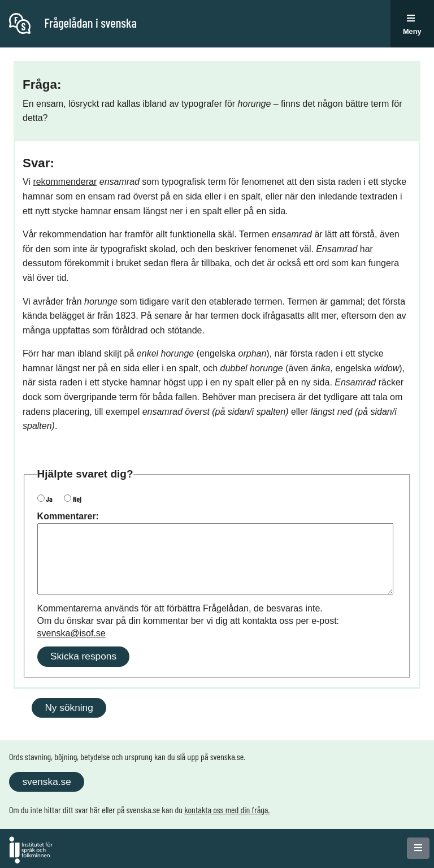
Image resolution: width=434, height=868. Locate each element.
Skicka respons (83, 656)
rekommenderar (65, 182)
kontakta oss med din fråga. (227, 810)
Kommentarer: (68, 516)
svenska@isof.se (71, 633)
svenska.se (46, 782)
